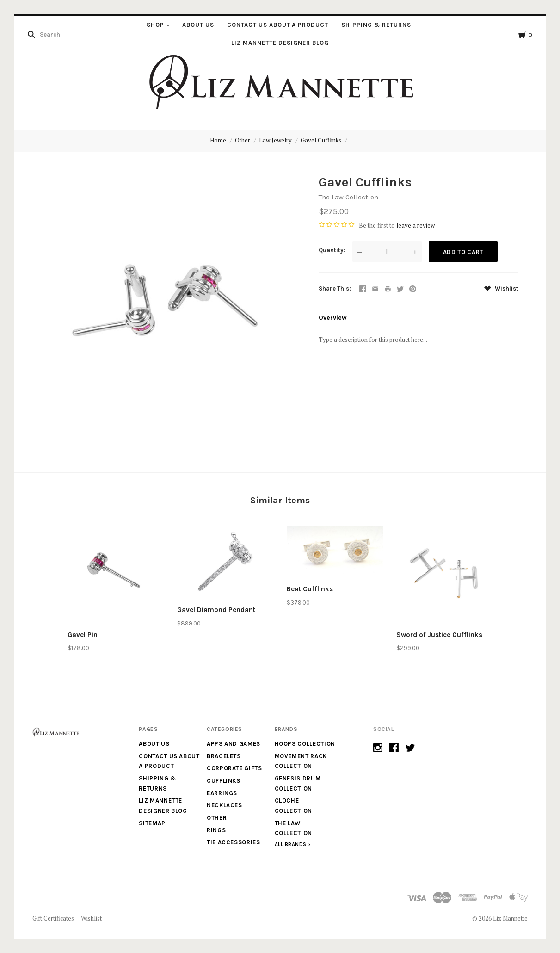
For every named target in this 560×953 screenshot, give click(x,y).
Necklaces (225, 805)
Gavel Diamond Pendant (216, 610)
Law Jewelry (275, 140)
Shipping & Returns (376, 25)
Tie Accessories (234, 842)
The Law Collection (348, 197)
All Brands (291, 845)
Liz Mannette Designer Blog (280, 43)
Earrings (222, 793)
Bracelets (224, 756)
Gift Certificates (53, 918)
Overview (333, 318)
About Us (198, 25)
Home (218, 140)
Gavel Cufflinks (321, 140)
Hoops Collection (305, 744)
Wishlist (501, 288)
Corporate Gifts (234, 768)
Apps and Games (234, 744)
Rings (216, 830)
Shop (155, 25)
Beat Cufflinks (310, 589)
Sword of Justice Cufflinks (439, 635)
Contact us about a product (278, 25)
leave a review (415, 225)
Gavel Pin (83, 635)
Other (243, 140)
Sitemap (152, 823)
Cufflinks (224, 781)
